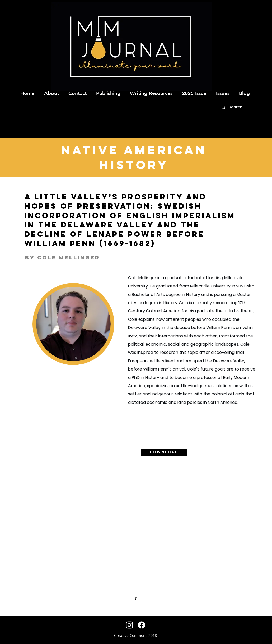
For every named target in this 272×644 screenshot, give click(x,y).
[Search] (239, 108)
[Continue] (135, 599)
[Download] (164, 452)
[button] (51, 91)
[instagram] (129, 625)
